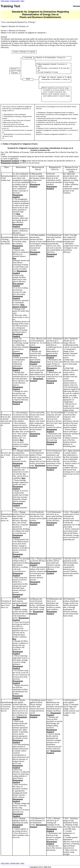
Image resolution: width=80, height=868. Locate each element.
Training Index (15, 1)
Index (22, 1)
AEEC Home (5, 1)
